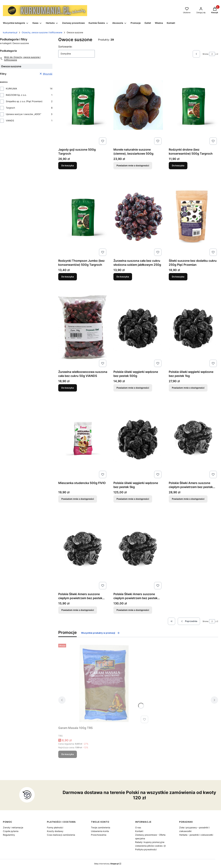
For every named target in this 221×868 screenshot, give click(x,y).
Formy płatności (55, 828)
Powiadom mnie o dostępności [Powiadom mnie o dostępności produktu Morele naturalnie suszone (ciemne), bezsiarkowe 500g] (133, 166)
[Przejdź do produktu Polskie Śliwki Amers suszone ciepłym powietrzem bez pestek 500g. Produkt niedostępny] (83, 550)
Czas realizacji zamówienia (61, 835)
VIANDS (10, 121)
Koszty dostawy (55, 831)
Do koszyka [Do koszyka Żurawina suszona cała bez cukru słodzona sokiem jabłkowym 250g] (123, 277)
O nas (138, 828)
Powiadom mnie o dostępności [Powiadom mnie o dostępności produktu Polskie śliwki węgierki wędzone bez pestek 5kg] (133, 499)
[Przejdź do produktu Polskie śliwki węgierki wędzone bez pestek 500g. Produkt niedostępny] (138, 327)
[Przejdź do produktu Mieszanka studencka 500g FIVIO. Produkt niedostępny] (83, 438)
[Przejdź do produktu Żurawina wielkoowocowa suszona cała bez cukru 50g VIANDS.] (83, 327)
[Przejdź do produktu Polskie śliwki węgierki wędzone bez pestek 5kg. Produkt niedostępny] (138, 438)
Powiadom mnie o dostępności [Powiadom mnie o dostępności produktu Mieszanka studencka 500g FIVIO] (78, 499)
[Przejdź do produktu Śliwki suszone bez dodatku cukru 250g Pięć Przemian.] (194, 216)
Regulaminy (9, 835)
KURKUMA (11, 89)
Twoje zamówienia (101, 828)
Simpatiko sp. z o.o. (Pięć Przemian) (24, 101)
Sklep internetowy (106, 864)
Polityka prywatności (146, 849)
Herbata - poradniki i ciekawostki (196, 835)
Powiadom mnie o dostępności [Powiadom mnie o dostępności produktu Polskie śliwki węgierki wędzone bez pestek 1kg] (188, 388)
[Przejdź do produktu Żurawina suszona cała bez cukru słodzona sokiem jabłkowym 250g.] (138, 216)
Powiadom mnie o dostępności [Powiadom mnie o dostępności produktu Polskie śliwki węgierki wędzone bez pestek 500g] (133, 388)
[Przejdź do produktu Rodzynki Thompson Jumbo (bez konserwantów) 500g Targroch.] (83, 216)
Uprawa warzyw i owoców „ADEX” (24, 114)
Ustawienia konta (100, 831)
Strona (205, 54)
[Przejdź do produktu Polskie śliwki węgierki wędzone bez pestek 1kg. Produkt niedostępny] (194, 327)
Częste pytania (11, 831)
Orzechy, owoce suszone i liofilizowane (42, 32)
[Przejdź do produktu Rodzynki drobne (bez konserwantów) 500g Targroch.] (194, 105)
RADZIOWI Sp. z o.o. (16, 95)
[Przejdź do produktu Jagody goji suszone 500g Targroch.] (83, 105)
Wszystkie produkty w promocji (100, 633)
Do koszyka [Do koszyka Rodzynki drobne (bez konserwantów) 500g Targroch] (178, 166)
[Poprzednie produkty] (189, 621)
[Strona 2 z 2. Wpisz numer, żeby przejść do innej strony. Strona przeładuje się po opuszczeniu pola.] (212, 54)
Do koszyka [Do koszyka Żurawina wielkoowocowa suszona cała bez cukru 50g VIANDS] (68, 388)
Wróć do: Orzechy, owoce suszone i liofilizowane (20, 58)
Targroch (10, 108)
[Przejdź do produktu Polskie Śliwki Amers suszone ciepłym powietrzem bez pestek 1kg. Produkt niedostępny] (194, 438)
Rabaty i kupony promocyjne (150, 842)
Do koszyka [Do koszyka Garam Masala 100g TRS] (68, 754)
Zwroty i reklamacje (13, 828)
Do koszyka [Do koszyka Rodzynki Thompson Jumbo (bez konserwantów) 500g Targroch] (68, 277)
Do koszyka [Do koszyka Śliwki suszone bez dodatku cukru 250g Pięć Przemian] (178, 277)
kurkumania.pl (10, 32)
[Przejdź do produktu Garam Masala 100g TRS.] (104, 683)
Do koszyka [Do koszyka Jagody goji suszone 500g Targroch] (68, 166)
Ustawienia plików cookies (149, 846)
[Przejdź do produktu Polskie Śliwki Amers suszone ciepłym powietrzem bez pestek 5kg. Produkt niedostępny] (138, 550)
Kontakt (139, 831)
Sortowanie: (65, 47)
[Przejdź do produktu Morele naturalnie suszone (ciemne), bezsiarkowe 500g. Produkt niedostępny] (138, 105)
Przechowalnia (99, 835)
